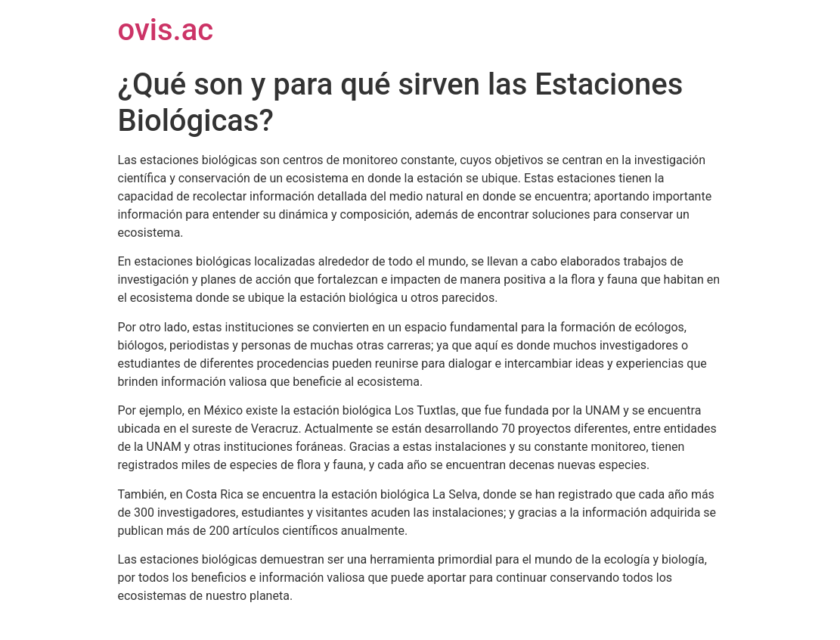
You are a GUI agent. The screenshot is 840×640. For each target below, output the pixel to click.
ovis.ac (166, 30)
